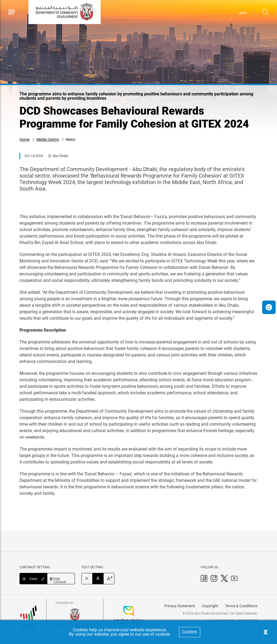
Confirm (190, 632)
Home (24, 139)
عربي (243, 12)
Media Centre (48, 139)
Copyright (210, 606)
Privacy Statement (180, 606)
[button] (269, 307)
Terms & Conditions (241, 606)
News (70, 139)
